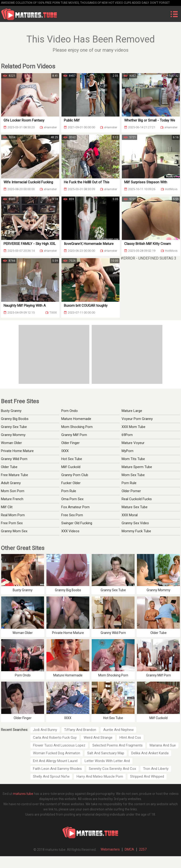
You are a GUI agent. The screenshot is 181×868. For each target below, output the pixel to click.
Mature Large (132, 411)
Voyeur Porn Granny (137, 419)
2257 (143, 849)
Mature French (12, 499)
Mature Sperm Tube (137, 467)
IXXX (65, 451)
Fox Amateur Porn (75, 507)
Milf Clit (7, 507)
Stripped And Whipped (147, 776)
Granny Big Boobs (15, 419)
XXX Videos (70, 531)
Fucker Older (71, 483)
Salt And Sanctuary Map (106, 753)
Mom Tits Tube (133, 459)
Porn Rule (69, 491)
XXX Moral (130, 515)
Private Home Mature (17, 451)
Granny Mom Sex (14, 531)
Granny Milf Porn (74, 435)
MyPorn (128, 451)
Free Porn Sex (12, 523)
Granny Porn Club (75, 475)
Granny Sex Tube (14, 427)
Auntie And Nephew (118, 730)
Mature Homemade (76, 419)
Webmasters (110, 849)
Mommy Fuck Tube (136, 531)
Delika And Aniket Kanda (150, 753)
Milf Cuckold (71, 467)
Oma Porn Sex (72, 499)
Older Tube (9, 467)
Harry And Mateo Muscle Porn (100, 776)
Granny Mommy (13, 435)
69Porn (127, 435)
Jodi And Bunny (45, 730)
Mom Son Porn (13, 491)
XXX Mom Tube (134, 427)
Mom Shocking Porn (77, 427)
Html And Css (130, 738)
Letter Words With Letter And (107, 761)
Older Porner (131, 491)
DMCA (129, 849)
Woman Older (11, 443)
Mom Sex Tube (133, 475)
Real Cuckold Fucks (137, 499)
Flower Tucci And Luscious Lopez (59, 745)
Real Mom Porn (13, 515)
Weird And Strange (98, 738)
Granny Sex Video (135, 523)
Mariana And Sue (163, 745)
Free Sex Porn (72, 515)
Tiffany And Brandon (80, 730)
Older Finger (70, 443)
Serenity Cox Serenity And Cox (112, 769)
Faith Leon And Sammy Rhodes (57, 769)
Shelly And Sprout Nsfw (51, 776)
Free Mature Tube (14, 475)
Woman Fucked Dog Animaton (57, 753)
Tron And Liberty (156, 769)
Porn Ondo (70, 411)
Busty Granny (11, 411)
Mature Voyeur (133, 443)
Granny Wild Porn (14, 459)
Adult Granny (11, 483)
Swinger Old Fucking (77, 523)
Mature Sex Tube (135, 507)
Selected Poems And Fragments (117, 745)
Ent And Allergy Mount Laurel (55, 761)
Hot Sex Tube (72, 459)
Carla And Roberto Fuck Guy (55, 738)
